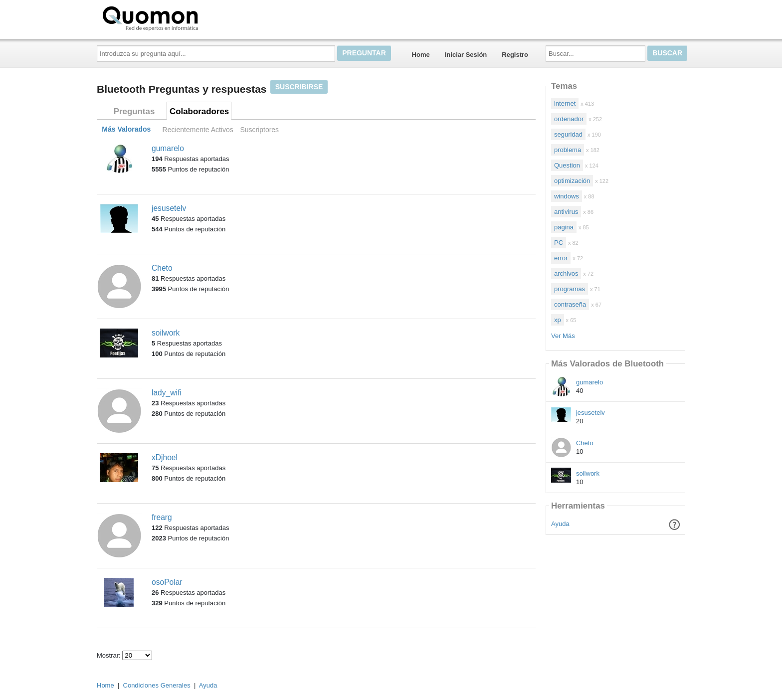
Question (567, 165)
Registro (515, 55)
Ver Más (563, 336)
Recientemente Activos (198, 130)
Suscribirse (299, 87)
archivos (566, 273)
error (561, 258)
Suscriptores (259, 130)
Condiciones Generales (157, 685)
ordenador (569, 119)
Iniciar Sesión (466, 55)
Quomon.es (182, 17)
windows (567, 196)
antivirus (566, 212)
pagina (564, 227)
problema (568, 150)
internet (565, 103)
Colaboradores (199, 111)
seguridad (568, 134)
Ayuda (560, 524)
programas (570, 289)
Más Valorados (126, 130)
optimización (572, 181)
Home (421, 55)
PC (559, 243)
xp (558, 320)
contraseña (570, 304)
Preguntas (134, 111)
